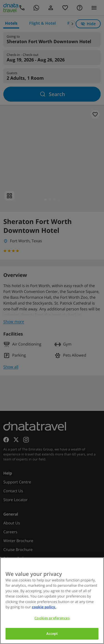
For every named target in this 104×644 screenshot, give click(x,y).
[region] (52, 601)
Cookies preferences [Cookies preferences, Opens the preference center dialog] (52, 618)
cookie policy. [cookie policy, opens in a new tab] (44, 607)
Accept (52, 633)
